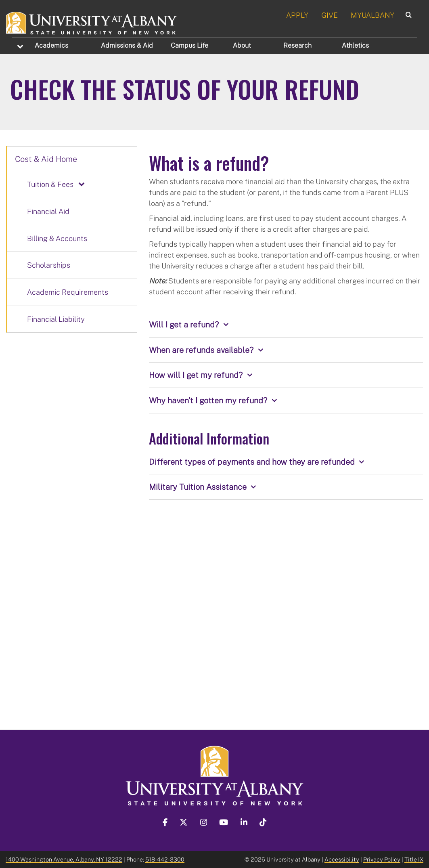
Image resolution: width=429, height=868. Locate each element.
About (242, 45)
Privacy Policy (382, 859)
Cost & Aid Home (46, 159)
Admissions (127, 45)
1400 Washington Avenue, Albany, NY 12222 (64, 859)
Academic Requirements (68, 292)
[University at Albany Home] (92, 22)
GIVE (330, 15)
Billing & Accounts (57, 238)
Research (297, 45)
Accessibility (342, 859)
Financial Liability (56, 319)
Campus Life (189, 45)
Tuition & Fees (50, 184)
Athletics (355, 45)
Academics (51, 45)
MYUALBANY (372, 15)
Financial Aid (48, 211)
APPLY (297, 15)
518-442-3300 (165, 859)
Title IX (414, 859)
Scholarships (49, 265)
